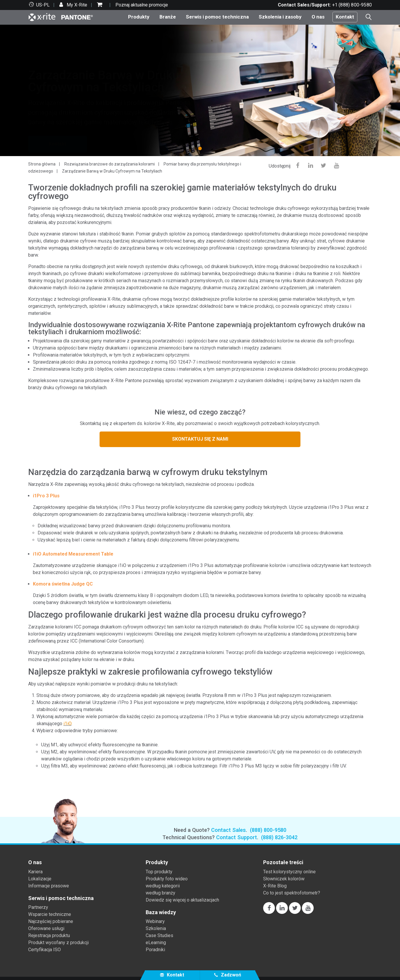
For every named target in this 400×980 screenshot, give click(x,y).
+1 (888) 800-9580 (352, 5)
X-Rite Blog (275, 886)
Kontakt (345, 17)
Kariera (35, 872)
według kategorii (163, 886)
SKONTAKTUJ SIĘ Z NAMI (200, 439)
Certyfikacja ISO (44, 950)
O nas (318, 17)
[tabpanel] (200, 90)
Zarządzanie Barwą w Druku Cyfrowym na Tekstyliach (112, 171)
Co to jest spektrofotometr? (292, 893)
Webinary (155, 921)
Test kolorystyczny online (289, 872)
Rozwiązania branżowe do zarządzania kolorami (110, 164)
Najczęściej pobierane (51, 921)
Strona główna (42, 164)
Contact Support (237, 837)
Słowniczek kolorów (284, 879)
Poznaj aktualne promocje (142, 5)
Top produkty (159, 872)
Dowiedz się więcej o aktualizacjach (182, 900)
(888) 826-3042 (279, 837)
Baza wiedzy (161, 912)
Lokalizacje (40, 879)
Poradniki (155, 950)
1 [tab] (201, 148)
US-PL (43, 5)
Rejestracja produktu (49, 935)
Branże (168, 17)
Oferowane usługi (46, 928)
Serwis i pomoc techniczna (217, 17)
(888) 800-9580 (268, 830)
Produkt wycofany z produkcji (58, 943)
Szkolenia (156, 928)
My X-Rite (76, 5)
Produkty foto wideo (167, 879)
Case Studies (159, 935)
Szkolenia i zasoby (280, 17)
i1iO (67, 724)
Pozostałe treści (283, 862)
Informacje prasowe (49, 886)
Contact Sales (228, 830)
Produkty (139, 17)
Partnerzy (38, 907)
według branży (160, 893)
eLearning (156, 943)
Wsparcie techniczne (50, 914)
